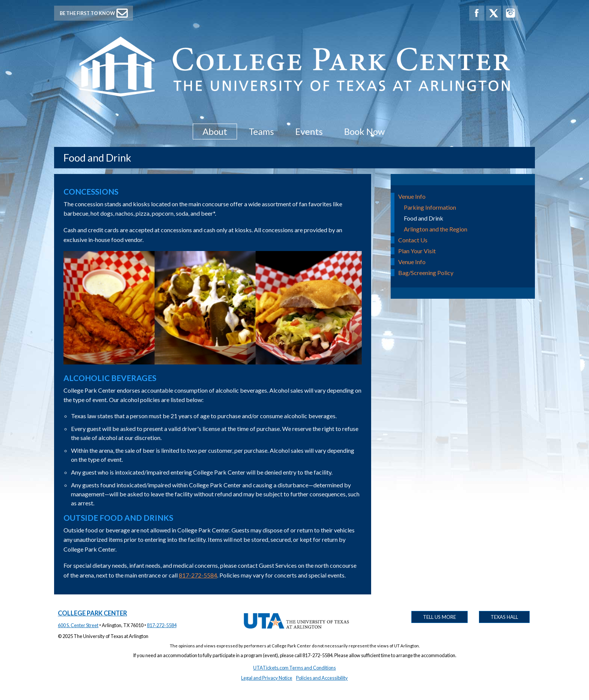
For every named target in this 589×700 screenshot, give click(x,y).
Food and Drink (424, 218)
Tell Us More (439, 617)
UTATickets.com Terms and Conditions (294, 668)
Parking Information (430, 207)
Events (309, 131)
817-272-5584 (198, 575)
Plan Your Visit (417, 251)
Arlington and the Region (436, 229)
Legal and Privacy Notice (267, 678)
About (215, 131)
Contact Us (413, 240)
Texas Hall (504, 617)
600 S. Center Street (78, 625)
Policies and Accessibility (322, 678)
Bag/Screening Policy (426, 273)
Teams (261, 131)
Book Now (364, 131)
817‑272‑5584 (162, 625)
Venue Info (412, 196)
